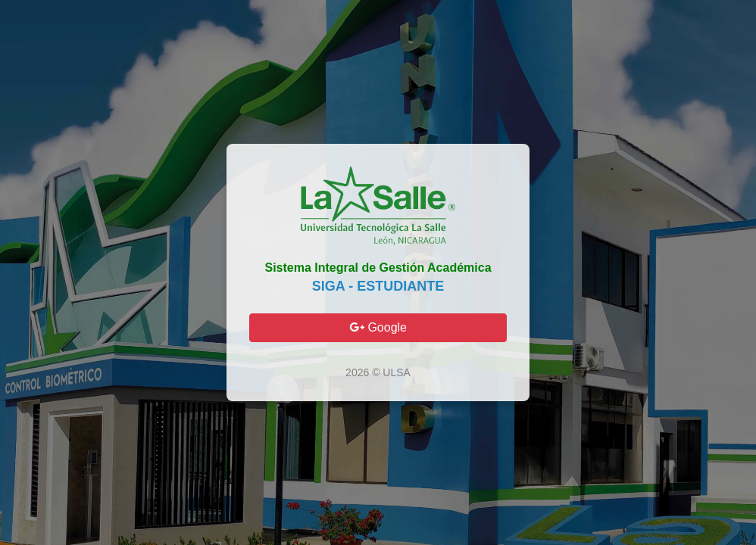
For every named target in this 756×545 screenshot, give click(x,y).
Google (378, 327)
